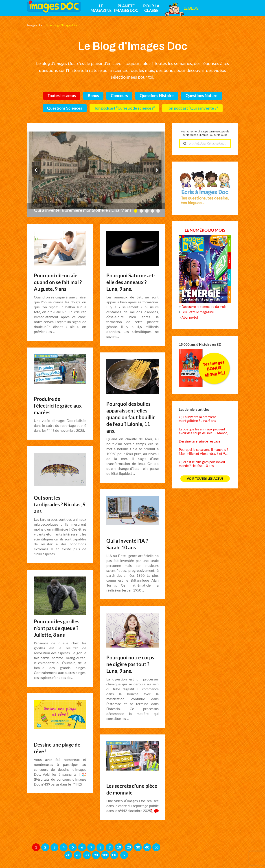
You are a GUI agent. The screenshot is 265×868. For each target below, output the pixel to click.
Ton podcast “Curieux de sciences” (124, 108)
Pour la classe (151, 8)
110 (114, 855)
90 (96, 855)
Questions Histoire (157, 96)
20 (129, 847)
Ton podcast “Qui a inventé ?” (192, 108)
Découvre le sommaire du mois (204, 307)
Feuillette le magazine (198, 312)
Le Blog (191, 8)
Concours (119, 96)
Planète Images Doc (126, 8)
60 (68, 855)
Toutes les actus (62, 96)
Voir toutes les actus (205, 479)
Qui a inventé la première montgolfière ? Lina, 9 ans (83, 210)
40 (147, 847)
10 (119, 847)
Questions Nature (201, 96)
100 (105, 855)
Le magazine (101, 8)
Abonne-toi (190, 317)
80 (87, 855)
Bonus (93, 96)
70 (77, 855)
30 (138, 847)
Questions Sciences (65, 108)
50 (156, 847)
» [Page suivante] (124, 855)
